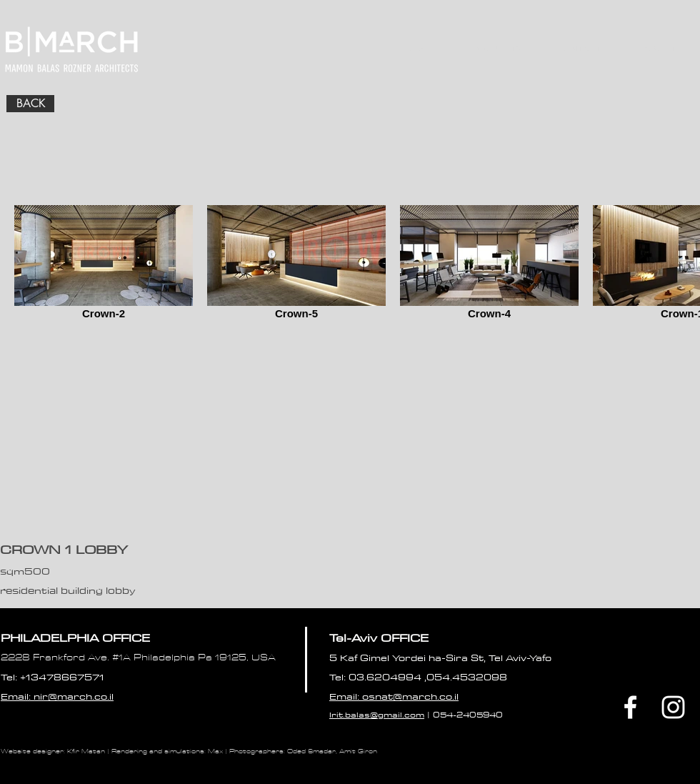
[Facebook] (630, 707)
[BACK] (30, 104)
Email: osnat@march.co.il (394, 696)
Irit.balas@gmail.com (377, 714)
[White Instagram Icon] (673, 707)
